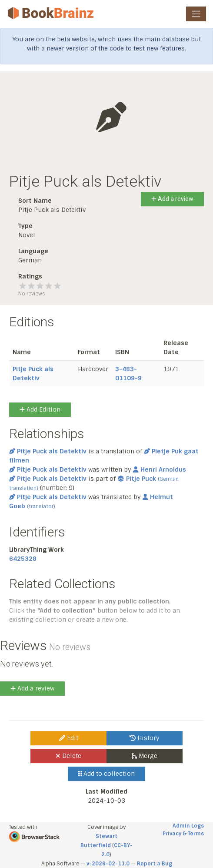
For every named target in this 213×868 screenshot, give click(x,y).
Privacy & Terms (183, 834)
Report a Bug (155, 864)
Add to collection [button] (107, 774)
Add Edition (40, 409)
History (145, 738)
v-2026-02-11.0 (108, 864)
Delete (68, 756)
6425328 (23, 559)
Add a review (172, 199)
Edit (69, 738)
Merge (145, 756)
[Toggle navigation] (196, 14)
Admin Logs (188, 826)
